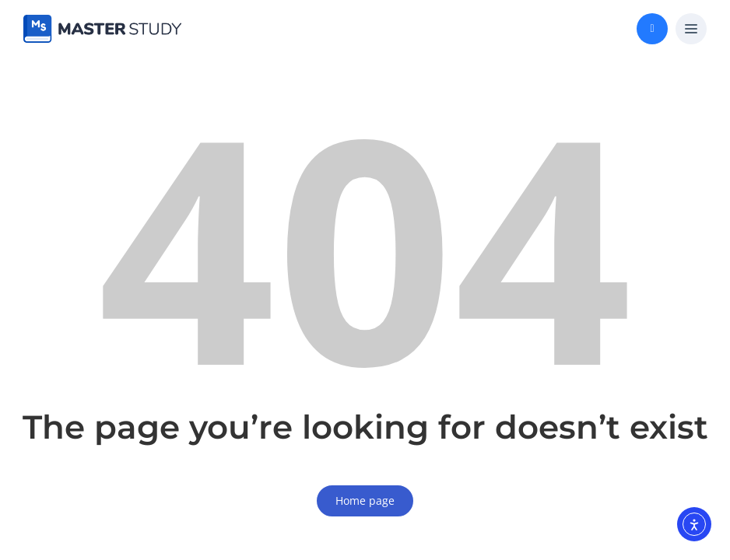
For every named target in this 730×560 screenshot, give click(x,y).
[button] (691, 30)
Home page (365, 500)
